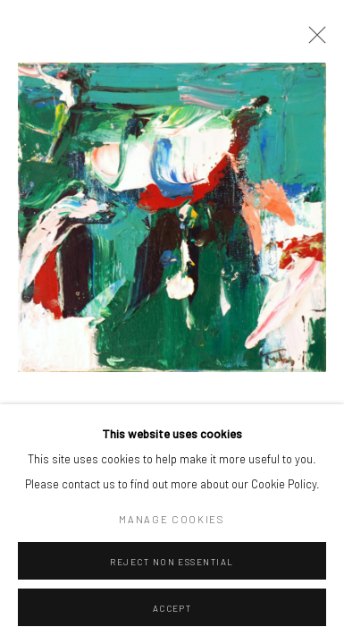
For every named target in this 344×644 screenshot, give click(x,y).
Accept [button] (172, 608)
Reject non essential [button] (172, 562)
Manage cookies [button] (172, 519)
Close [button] (313, 40)
